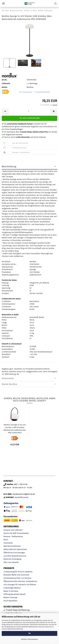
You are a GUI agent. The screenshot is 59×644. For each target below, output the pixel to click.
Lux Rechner (26, 578)
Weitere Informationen (29, 639)
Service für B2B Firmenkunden (16, 533)
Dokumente (8, 378)
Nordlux (30, 87)
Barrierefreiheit (14, 546)
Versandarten (10, 517)
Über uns (7, 562)
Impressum (8, 543)
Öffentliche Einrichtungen (14, 553)
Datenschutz (22, 549)
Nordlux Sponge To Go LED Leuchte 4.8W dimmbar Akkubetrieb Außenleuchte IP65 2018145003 (15, 429)
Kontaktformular (22, 497)
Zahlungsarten (11, 503)
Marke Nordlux (10, 384)
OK (29, 633)
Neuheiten (13, 601)
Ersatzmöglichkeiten (12, 588)
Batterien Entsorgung (12, 559)
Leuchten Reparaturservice (15, 556)
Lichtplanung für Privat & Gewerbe (18, 572)
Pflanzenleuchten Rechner (14, 581)
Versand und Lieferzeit (13, 530)
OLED (6, 601)
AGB (5, 546)
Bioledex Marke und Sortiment (16, 575)
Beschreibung (9, 166)
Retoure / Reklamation (13, 536)
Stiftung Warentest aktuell (14, 594)
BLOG (6, 540)
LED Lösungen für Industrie (15, 585)
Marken (7, 597)
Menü (3, 3)
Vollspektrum (32, 581)
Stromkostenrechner (12, 578)
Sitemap (14, 597)
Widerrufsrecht (10, 549)
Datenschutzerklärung (15, 629)
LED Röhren (31, 585)
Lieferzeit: (6, 83)
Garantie (15, 562)
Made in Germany (11, 591)
